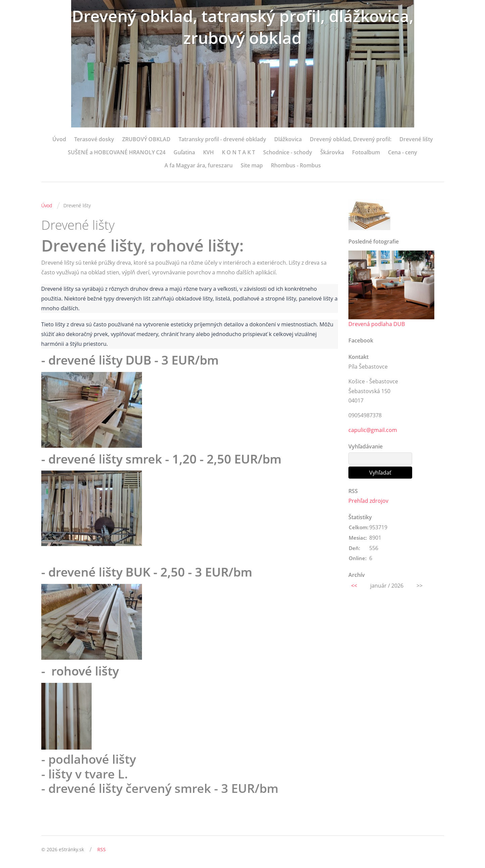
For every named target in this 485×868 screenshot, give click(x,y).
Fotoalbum (366, 152)
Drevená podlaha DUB (377, 324)
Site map (252, 165)
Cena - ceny (403, 152)
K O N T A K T (238, 152)
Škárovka (332, 152)
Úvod (59, 139)
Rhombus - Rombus (296, 165)
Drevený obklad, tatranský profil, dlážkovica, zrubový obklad (243, 27)
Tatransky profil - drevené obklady (222, 139)
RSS (102, 849)
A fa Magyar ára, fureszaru (199, 165)
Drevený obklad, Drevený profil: (351, 139)
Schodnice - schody (288, 152)
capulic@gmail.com (373, 430)
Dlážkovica (288, 139)
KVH (208, 152)
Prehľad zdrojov (368, 501)
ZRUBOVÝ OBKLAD (146, 139)
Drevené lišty (416, 139)
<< (354, 586)
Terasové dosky (94, 139)
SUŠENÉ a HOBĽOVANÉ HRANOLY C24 (117, 152)
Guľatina (184, 152)
